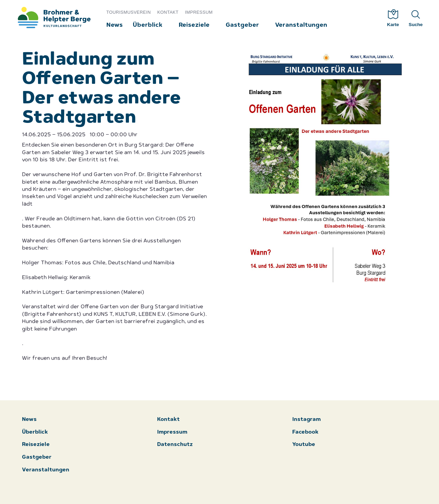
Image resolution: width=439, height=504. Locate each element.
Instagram (306, 420)
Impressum (199, 12)
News (115, 25)
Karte (393, 18)
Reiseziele (194, 25)
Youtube (304, 445)
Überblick (148, 25)
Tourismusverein (128, 12)
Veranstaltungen (301, 25)
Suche (416, 18)
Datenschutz (175, 445)
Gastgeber (242, 25)
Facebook (305, 432)
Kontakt (168, 12)
